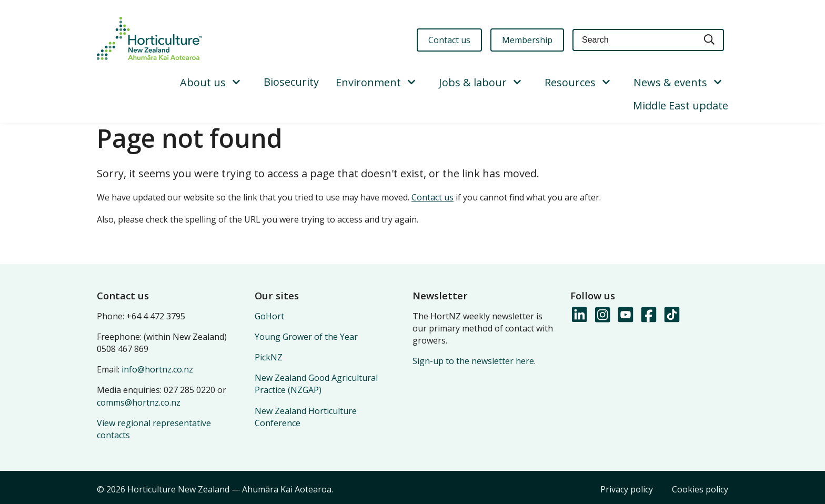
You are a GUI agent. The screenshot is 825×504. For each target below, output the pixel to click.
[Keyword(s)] (634, 40)
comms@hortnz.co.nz (139, 402)
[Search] (710, 40)
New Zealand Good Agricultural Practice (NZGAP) (316, 384)
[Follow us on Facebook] (648, 315)
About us (203, 82)
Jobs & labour (473, 82)
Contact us (432, 197)
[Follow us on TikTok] (671, 315)
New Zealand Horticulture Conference (306, 417)
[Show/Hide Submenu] (236, 83)
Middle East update (681, 105)
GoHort (269, 316)
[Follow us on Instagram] (602, 315)
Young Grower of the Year (306, 337)
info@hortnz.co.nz (157, 369)
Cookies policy (700, 489)
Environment (368, 82)
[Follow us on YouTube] (625, 315)
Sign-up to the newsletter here (473, 361)
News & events (670, 82)
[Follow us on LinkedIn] (579, 315)
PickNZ (269, 357)
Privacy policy (627, 489)
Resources (570, 82)
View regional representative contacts (154, 429)
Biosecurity (291, 82)
